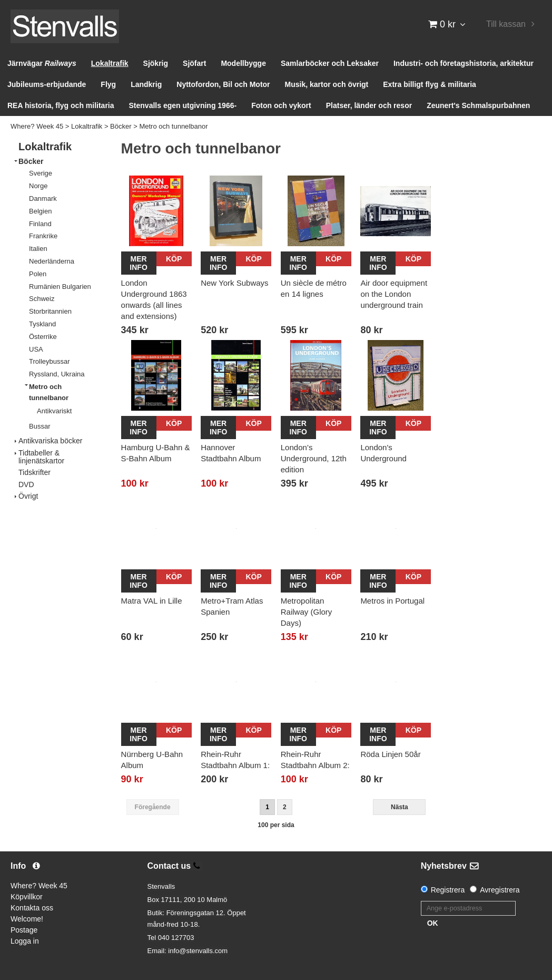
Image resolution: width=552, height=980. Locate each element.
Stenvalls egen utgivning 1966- (183, 105)
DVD (26, 484)
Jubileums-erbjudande (47, 84)
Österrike (43, 337)
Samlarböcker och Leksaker (330, 63)
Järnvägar (42, 63)
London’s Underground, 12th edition (314, 458)
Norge (38, 186)
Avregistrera (500, 890)
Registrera (448, 890)
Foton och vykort (281, 105)
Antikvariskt (54, 411)
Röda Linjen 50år (390, 754)
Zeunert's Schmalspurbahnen (478, 105)
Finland (40, 224)
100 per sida (276, 825)
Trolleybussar (50, 361)
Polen (38, 274)
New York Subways (234, 283)
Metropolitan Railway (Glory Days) (307, 612)
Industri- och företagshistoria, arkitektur (464, 63)
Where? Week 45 (37, 126)
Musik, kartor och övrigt (327, 84)
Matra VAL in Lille (152, 601)
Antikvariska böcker (50, 441)
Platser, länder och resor (369, 105)
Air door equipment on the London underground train (394, 294)
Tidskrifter (34, 472)
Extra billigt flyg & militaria (430, 84)
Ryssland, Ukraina (57, 374)
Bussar (40, 426)
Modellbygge (243, 63)
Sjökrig (156, 63)
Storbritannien (50, 311)
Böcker (121, 126)
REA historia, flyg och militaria (61, 105)
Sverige (41, 173)
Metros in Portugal (392, 601)
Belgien (40, 211)
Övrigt (28, 496)
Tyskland (42, 324)
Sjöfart (194, 63)
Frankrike (43, 236)
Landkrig (146, 84)
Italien (38, 249)
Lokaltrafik (110, 63)
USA (36, 349)
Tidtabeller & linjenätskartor (41, 457)
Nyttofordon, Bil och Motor (223, 84)
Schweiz (42, 299)
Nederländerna (52, 261)
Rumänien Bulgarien (60, 287)
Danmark (43, 198)
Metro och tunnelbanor (173, 126)
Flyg (108, 84)
